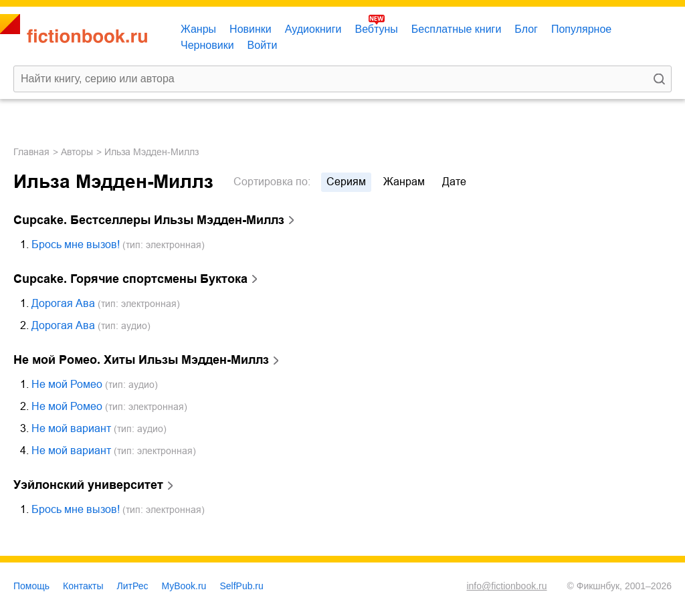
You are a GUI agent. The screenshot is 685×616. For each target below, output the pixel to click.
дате (454, 182)
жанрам (404, 182)
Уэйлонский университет (88, 485)
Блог (526, 29)
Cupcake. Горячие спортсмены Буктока (130, 279)
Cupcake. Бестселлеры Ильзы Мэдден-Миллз (149, 220)
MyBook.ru (184, 586)
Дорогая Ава (63, 303)
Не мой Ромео (67, 384)
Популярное (581, 29)
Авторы (77, 152)
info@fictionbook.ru (506, 586)
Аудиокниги (313, 29)
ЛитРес (133, 586)
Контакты (83, 586)
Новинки (251, 29)
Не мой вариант (71, 428)
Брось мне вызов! (76, 244)
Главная (31, 152)
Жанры (198, 29)
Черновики (207, 45)
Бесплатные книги (457, 29)
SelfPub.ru (241, 586)
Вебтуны (376, 29)
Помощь (31, 586)
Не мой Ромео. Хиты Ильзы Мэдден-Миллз (141, 360)
